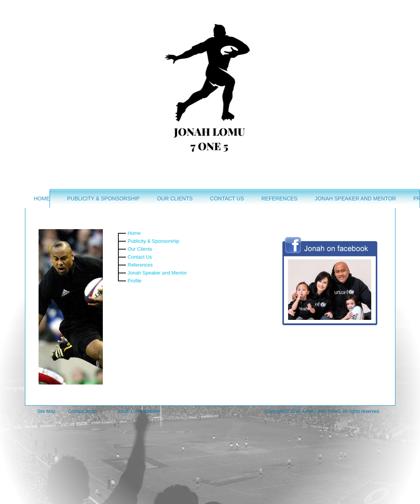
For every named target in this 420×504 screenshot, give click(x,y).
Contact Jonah (83, 411)
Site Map (46, 411)
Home (42, 198)
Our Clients (175, 198)
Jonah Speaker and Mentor (355, 198)
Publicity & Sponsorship (104, 198)
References (279, 198)
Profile (135, 281)
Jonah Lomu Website (139, 411)
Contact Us (227, 198)
